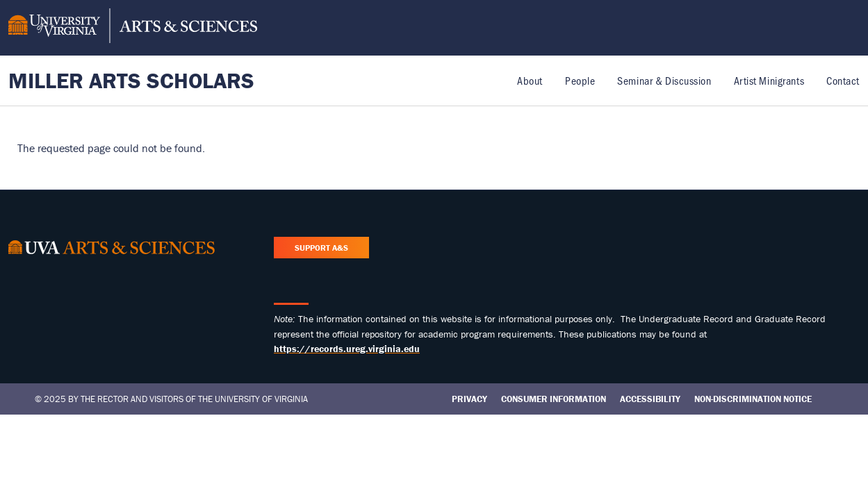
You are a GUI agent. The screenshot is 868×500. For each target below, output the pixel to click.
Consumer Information (554, 399)
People (580, 80)
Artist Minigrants (769, 80)
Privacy (469, 399)
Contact (843, 80)
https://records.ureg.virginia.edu (347, 349)
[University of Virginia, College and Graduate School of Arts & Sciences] (133, 28)
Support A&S (321, 248)
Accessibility (650, 399)
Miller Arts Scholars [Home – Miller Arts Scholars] (131, 80)
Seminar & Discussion (664, 80)
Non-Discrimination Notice (753, 399)
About (530, 80)
